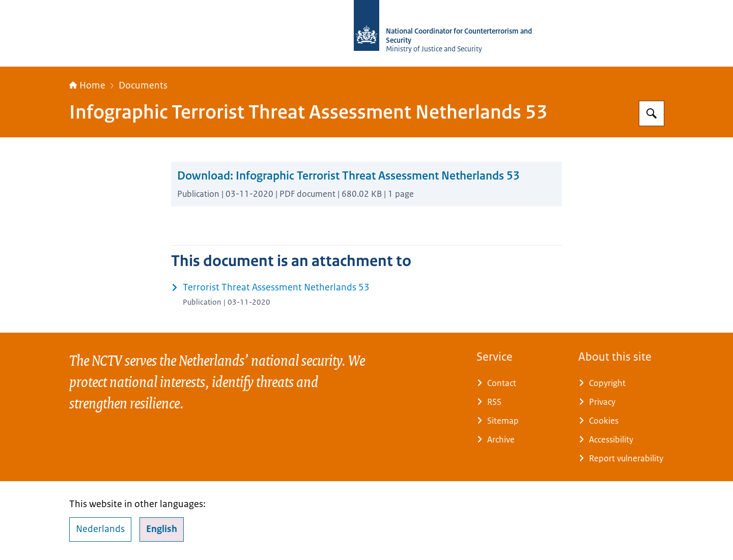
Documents (143, 85)
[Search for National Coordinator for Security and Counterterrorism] (652, 113)
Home (87, 85)
